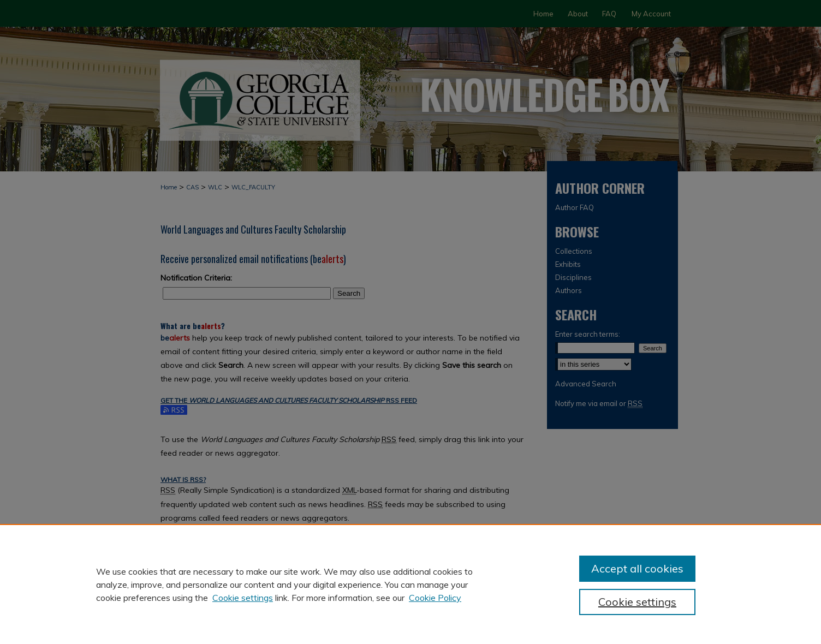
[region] (410, 584)
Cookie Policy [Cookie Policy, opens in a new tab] (435, 598)
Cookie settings (243, 598)
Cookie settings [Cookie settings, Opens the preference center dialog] (637, 602)
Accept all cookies (637, 568)
